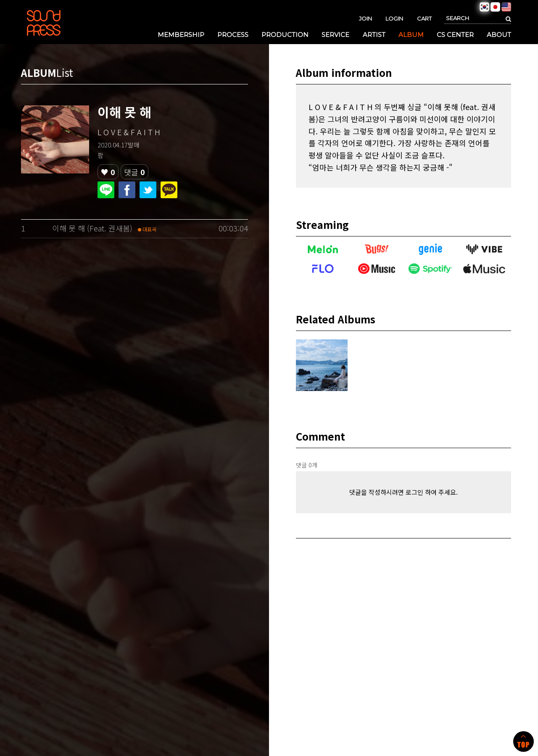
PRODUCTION (285, 35)
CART (424, 18)
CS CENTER (455, 35)
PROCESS (233, 35)
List (65, 72)
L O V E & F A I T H (129, 132)
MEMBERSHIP (181, 35)
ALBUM (411, 35)
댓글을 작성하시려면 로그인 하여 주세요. (403, 492)
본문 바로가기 (0, 0)
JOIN (365, 18)
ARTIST (374, 35)
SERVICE (335, 35)
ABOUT (499, 35)
